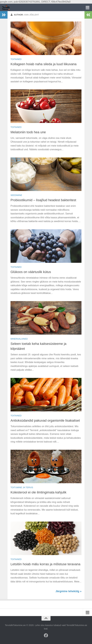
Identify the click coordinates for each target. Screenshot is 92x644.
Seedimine (16, 195)
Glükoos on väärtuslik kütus (31, 272)
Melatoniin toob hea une (28, 132)
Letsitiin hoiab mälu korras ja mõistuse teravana (45, 564)
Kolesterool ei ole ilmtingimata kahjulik (38, 492)
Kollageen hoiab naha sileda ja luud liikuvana (44, 64)
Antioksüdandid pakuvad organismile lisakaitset (45, 420)
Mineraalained (19, 339)
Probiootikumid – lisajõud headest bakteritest (43, 200)
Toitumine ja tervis (22, 487)
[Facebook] (46, 635)
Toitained (16, 59)
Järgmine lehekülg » (68, 591)
